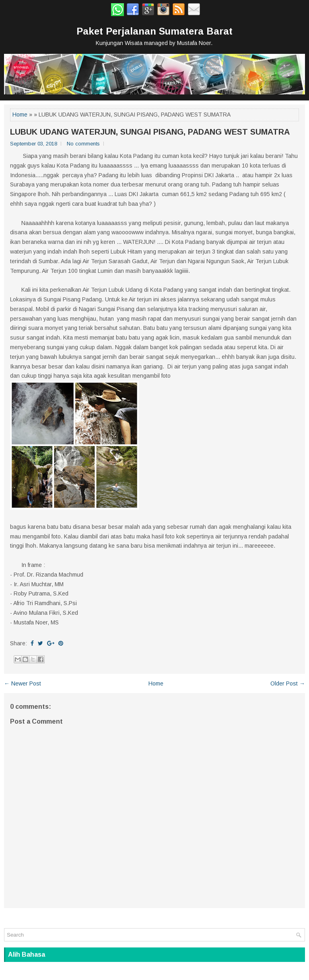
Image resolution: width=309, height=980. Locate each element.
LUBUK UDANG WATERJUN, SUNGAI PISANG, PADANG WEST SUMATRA (150, 132)
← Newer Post (23, 683)
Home (20, 115)
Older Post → (288, 683)
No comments (83, 144)
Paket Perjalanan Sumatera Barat (154, 31)
